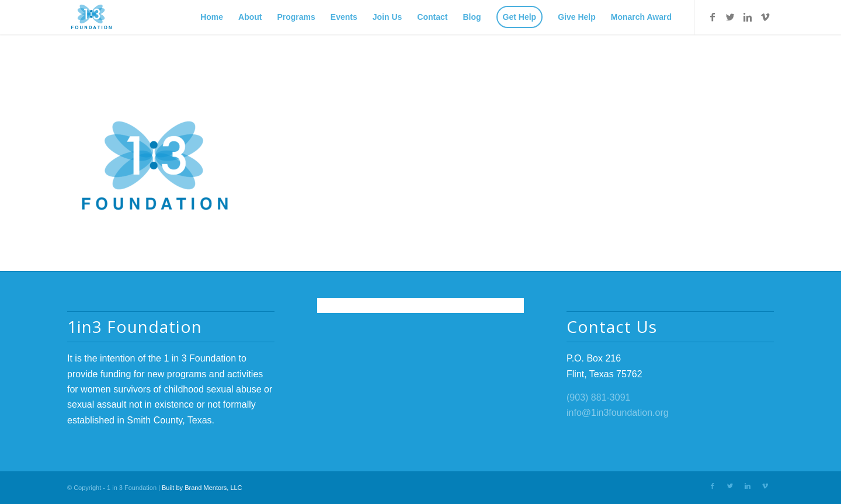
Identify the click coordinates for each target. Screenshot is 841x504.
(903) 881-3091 (598, 397)
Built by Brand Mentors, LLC (202, 488)
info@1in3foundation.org (618, 413)
